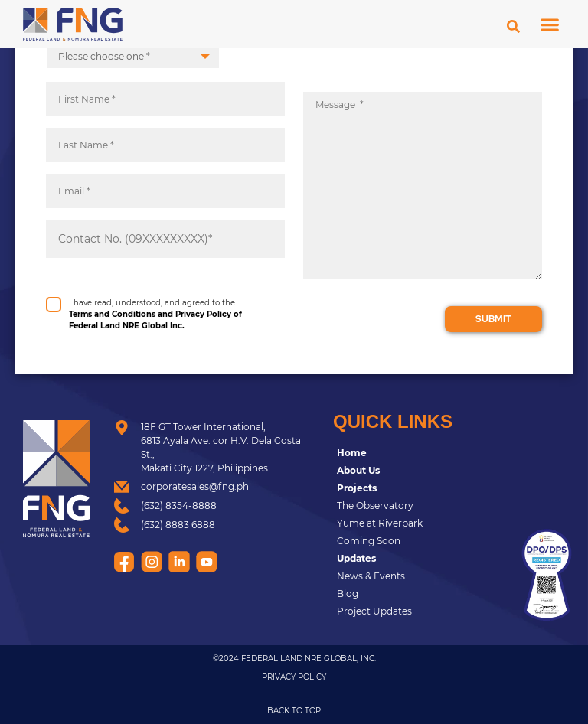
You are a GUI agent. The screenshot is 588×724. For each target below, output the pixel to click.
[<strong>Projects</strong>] (419, 488)
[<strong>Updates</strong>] (419, 559)
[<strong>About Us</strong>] (419, 471)
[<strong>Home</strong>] (419, 453)
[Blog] (419, 594)
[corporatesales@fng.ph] (212, 487)
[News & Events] (419, 576)
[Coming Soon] (419, 541)
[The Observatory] (419, 506)
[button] (550, 24)
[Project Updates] (419, 611)
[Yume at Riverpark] (419, 523)
